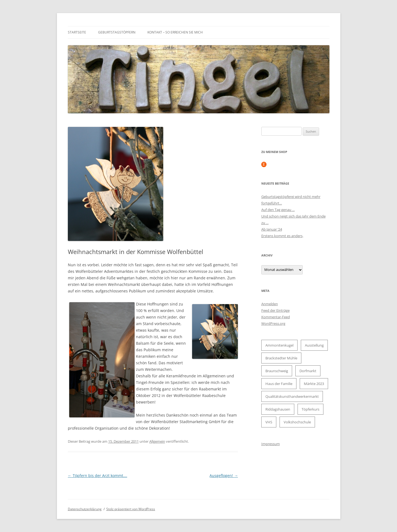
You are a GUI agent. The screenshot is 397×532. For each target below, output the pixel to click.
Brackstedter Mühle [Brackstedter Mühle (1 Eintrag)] (281, 358)
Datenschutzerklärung (85, 509)
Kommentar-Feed (276, 317)
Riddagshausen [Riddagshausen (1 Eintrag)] (278, 409)
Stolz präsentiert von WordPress (131, 509)
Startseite (77, 32)
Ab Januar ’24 (272, 229)
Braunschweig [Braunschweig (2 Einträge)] (277, 371)
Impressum (271, 444)
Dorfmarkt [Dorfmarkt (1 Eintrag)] (308, 371)
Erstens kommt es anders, (282, 236)
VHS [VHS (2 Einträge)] (269, 422)
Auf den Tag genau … (278, 210)
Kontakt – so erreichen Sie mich (175, 32)
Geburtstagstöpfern (117, 32)
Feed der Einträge (275, 310)
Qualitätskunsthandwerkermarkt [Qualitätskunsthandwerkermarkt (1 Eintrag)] (292, 396)
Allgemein (157, 441)
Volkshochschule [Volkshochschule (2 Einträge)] (297, 422)
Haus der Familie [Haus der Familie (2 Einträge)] (279, 384)
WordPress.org (273, 323)
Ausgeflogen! (224, 476)
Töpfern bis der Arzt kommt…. (98, 476)
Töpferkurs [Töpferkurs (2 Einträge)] (310, 409)
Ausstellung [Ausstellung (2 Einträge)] (314, 345)
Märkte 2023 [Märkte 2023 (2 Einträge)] (314, 384)
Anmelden (270, 304)
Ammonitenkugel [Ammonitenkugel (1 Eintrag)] (279, 345)
